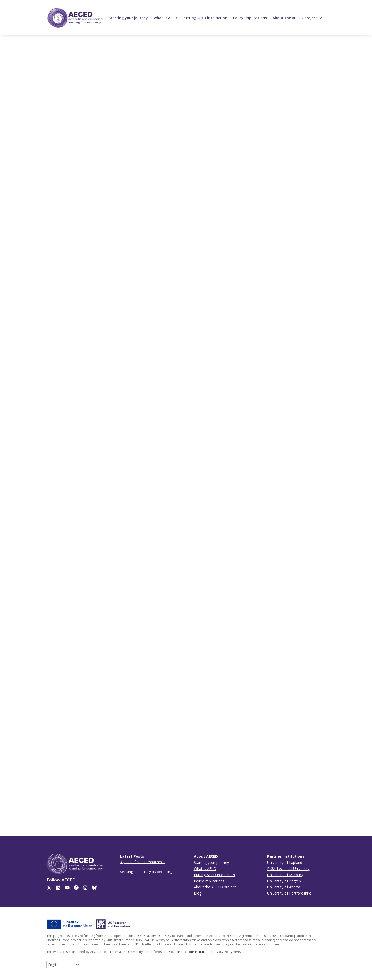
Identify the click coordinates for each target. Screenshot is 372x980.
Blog (198, 893)
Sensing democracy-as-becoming (146, 872)
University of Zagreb (284, 881)
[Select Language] (63, 965)
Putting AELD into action (205, 18)
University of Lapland (285, 862)
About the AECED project (295, 18)
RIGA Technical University (288, 869)
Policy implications (250, 18)
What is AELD (165, 18)
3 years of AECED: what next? (143, 862)
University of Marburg (285, 875)
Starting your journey (128, 18)
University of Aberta (284, 887)
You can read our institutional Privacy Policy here (204, 952)
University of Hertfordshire (289, 893)
